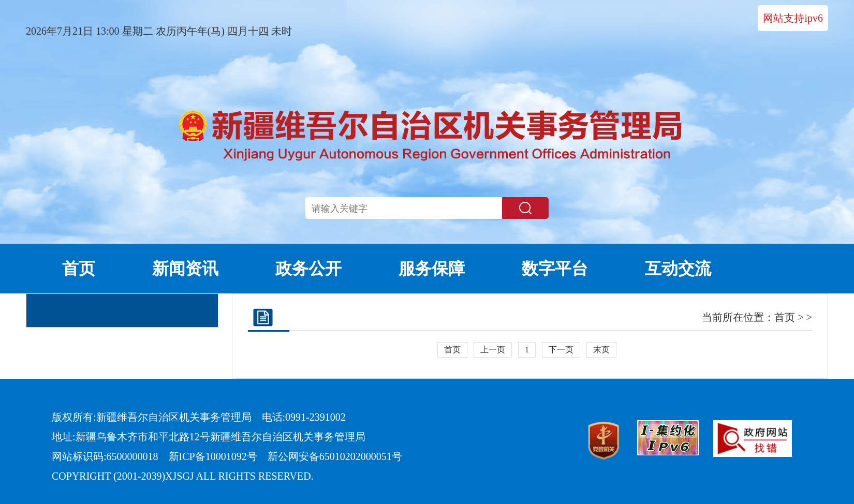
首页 (79, 269)
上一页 (493, 350)
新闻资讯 (185, 269)
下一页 (561, 350)
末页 (601, 350)
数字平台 (555, 269)
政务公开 (308, 269)
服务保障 (432, 269)
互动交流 (678, 269)
